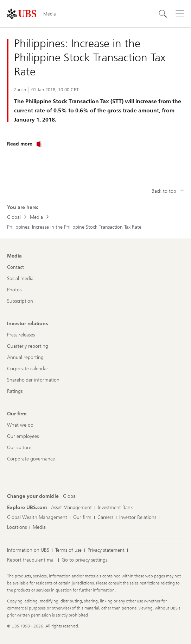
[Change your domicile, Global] (70, 496)
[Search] (163, 14)
